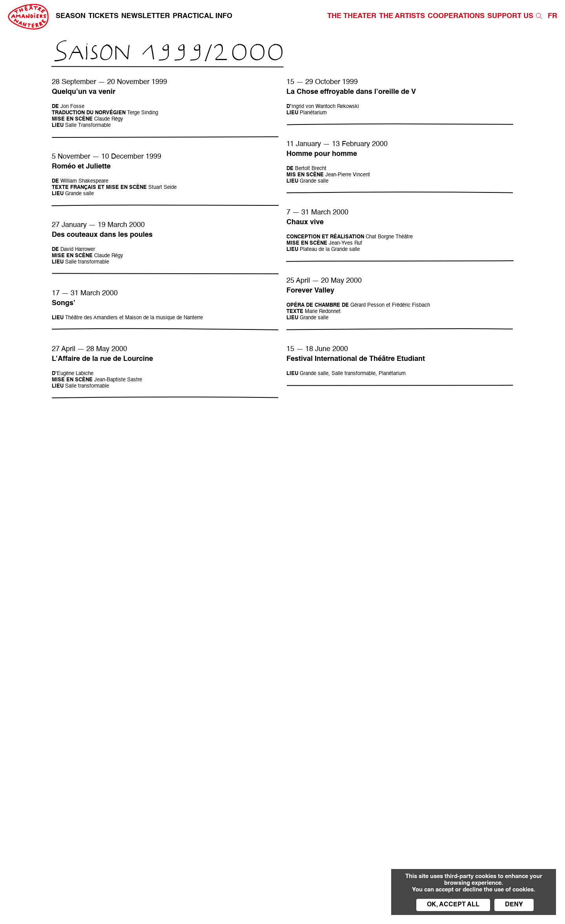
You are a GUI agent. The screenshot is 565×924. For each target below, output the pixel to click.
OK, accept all (453, 905)
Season (71, 16)
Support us (510, 16)
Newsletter (146, 16)
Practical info (202, 16)
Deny (514, 905)
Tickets (103, 16)
